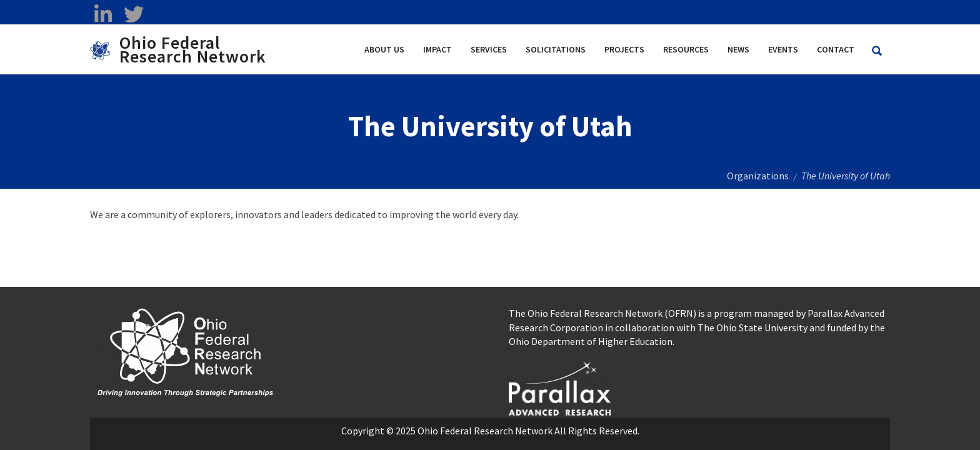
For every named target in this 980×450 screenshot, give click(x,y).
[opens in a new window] (560, 387)
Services (489, 49)
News (738, 49)
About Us (384, 49)
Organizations (758, 176)
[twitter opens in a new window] (133, 14)
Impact (437, 49)
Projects (624, 49)
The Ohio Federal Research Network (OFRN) (602, 313)
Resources (686, 49)
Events (783, 49)
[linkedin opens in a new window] (103, 14)
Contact (836, 49)
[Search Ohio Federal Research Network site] (877, 51)
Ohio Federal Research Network (193, 49)
